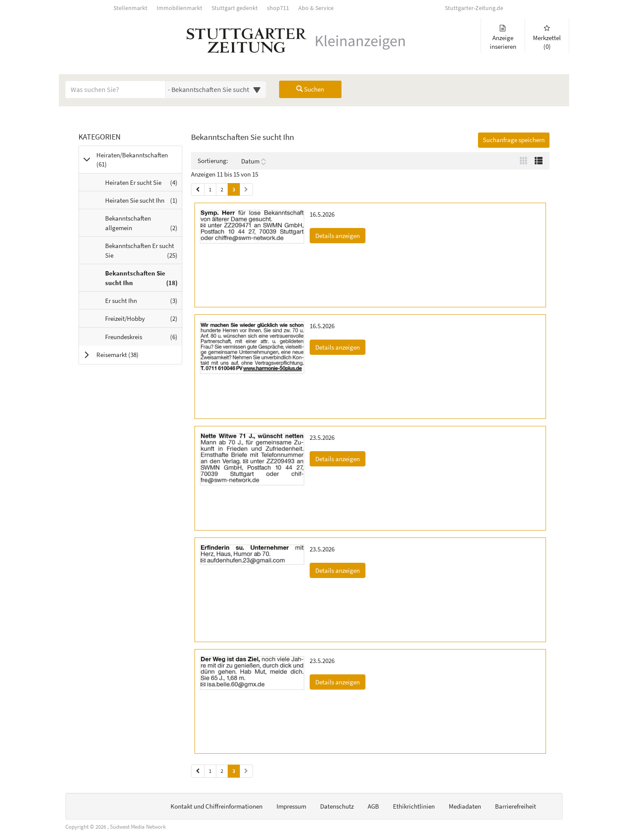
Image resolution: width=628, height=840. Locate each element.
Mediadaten (465, 806)
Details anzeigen (340, 235)
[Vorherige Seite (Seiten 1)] (198, 189)
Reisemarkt (128, 354)
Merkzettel (547, 38)
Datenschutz (337, 806)
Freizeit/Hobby (143, 320)
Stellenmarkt (130, 8)
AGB (373, 806)
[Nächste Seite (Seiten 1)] (246, 189)
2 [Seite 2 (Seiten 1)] (222, 189)
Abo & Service (316, 8)
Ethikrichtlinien (414, 806)
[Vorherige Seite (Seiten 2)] (198, 771)
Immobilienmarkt (179, 8)
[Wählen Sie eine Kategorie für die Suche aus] (216, 89)
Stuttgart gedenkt (235, 8)
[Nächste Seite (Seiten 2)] (246, 771)
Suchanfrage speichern (514, 140)
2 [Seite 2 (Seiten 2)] (222, 771)
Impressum (291, 806)
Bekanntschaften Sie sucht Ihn (143, 280)
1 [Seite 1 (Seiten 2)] (210, 771)
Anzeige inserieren (503, 38)
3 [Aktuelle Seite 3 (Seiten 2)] (234, 770)
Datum (253, 161)
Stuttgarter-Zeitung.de (474, 8)
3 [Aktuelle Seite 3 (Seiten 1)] (234, 189)
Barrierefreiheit (515, 806)
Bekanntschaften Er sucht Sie (143, 252)
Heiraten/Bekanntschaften (132, 160)
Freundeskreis (143, 339)
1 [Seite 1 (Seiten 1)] (210, 189)
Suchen (310, 89)
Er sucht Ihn (143, 303)
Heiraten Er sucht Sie (143, 184)
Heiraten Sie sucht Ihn (143, 202)
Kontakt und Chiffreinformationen (217, 806)
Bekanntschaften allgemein (143, 225)
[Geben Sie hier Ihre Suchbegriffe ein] (116, 89)
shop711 (278, 8)
